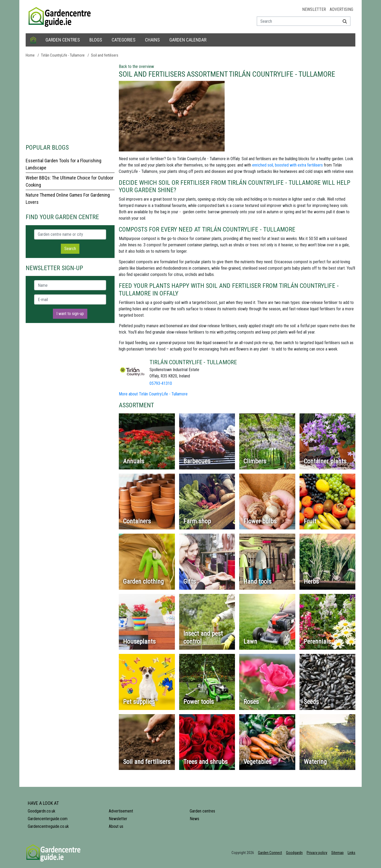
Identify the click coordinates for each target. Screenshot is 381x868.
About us (116, 826)
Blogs (96, 40)
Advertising (341, 9)
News (194, 819)
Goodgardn (294, 853)
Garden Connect (270, 853)
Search (70, 249)
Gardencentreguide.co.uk (48, 826)
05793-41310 (161, 383)
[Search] (343, 21)
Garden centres (63, 40)
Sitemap (337, 853)
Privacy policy (317, 853)
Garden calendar (188, 40)
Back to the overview (136, 66)
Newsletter (314, 9)
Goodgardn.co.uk (42, 811)
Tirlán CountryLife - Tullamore (63, 55)
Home (30, 55)
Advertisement (121, 811)
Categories (124, 40)
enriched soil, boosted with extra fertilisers (287, 165)
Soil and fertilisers (105, 55)
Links (351, 853)
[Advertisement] (70, 100)
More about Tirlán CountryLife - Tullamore (153, 394)
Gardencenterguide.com (48, 819)
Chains (152, 40)
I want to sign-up (70, 314)
